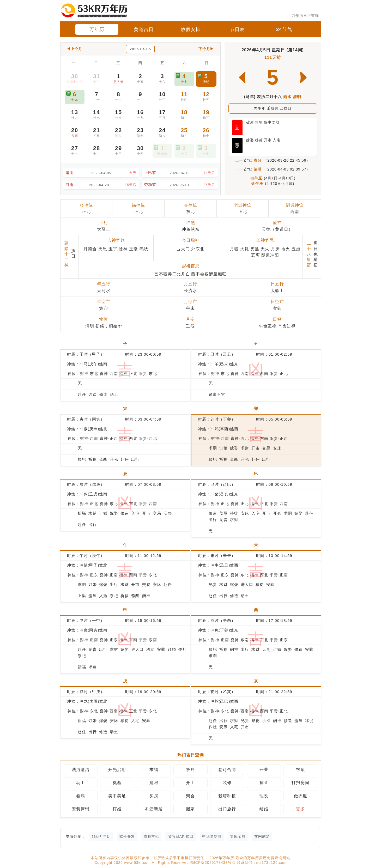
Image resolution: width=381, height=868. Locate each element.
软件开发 (129, 837)
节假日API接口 (183, 837)
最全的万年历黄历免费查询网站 (263, 858)
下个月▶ (206, 49)
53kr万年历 (102, 837)
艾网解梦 (267, 837)
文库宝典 (242, 837)
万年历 (97, 29)
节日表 (237, 29)
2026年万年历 (222, 858)
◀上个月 (75, 49)
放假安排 (191, 29)
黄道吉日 (144, 29)
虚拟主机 (153, 837)
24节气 (284, 29)
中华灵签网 (215, 837)
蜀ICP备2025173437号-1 (213, 863)
